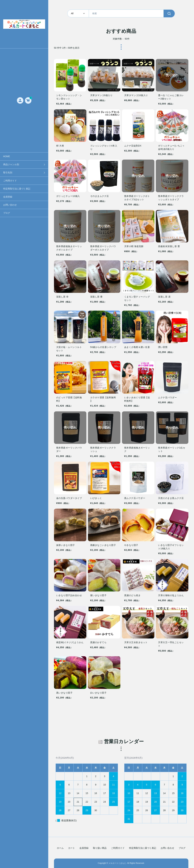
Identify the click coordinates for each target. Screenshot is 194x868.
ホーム (60, 848)
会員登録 (8, 197)
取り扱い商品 (100, 848)
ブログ (7, 213)
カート (72, 848)
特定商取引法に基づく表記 (17, 189)
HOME (7, 156)
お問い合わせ (10, 205)
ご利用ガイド (10, 181)
